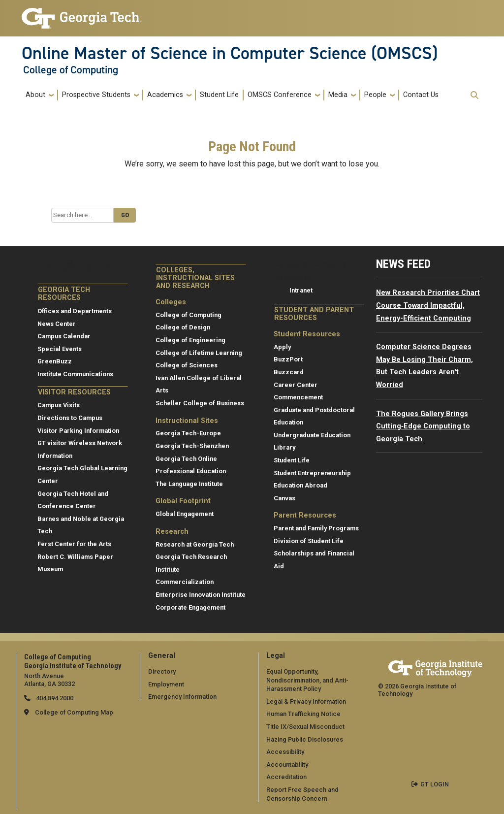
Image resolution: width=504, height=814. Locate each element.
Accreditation (286, 777)
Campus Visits (59, 405)
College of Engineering (190, 340)
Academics (165, 95)
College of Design (183, 327)
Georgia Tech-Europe (188, 433)
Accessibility (285, 752)
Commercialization (185, 582)
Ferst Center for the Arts (74, 544)
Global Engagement (185, 514)
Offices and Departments (75, 311)
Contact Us (421, 95)
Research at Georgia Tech (195, 544)
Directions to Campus (70, 418)
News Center (57, 324)
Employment (166, 684)
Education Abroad (300, 485)
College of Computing (71, 70)
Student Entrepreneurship (312, 473)
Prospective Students (96, 95)
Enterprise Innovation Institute (201, 595)
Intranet (301, 290)
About (35, 95)
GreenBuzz (55, 361)
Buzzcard (289, 372)
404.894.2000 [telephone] (54, 698)
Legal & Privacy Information (306, 701)
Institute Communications (75, 374)
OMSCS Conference (280, 95)
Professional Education (191, 471)
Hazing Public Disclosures (305, 739)
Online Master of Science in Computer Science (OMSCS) (230, 53)
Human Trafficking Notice (303, 714)
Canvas (284, 498)
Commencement (298, 397)
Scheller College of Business (200, 403)
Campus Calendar (64, 336)
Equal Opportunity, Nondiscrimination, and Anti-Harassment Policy (307, 680)
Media (338, 95)
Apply (282, 347)
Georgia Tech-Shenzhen (192, 446)
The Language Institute (189, 484)
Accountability (287, 765)
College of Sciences (187, 365)
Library (284, 447)
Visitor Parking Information (78, 431)
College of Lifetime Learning (199, 353)
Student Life (219, 95)
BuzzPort (288, 359)
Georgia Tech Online (186, 459)
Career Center (296, 385)
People (375, 95)
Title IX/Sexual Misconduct (305, 727)
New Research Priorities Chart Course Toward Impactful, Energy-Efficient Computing (428, 305)
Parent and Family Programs (316, 528)
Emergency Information (182, 697)
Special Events (60, 349)
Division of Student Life (309, 541)
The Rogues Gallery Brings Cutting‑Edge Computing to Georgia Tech (423, 426)
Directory (162, 671)
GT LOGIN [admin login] (435, 784)
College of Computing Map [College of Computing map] (74, 712)
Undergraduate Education (312, 435)
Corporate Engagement (190, 607)
